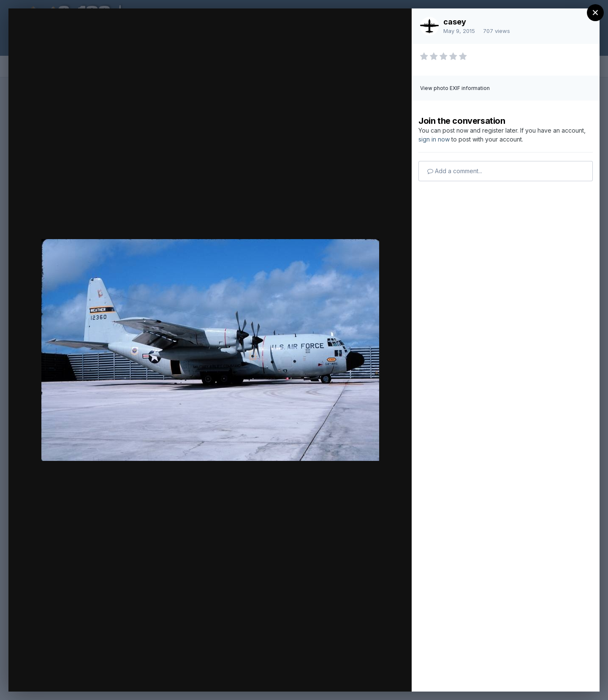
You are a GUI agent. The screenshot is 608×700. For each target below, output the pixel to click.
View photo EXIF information (455, 88)
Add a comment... (455, 171)
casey (455, 22)
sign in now (434, 139)
